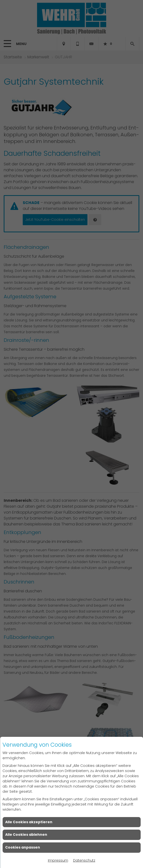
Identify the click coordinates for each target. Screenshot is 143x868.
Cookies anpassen (23, 847)
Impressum (58, 860)
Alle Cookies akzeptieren (29, 822)
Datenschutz (84, 860)
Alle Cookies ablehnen (26, 835)
